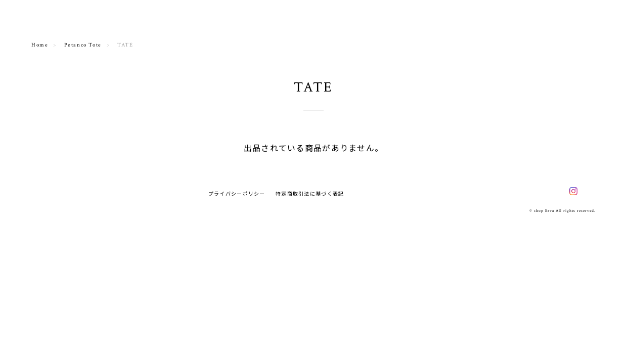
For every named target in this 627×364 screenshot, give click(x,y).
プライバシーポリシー (237, 193)
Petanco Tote (83, 45)
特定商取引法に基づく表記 (310, 193)
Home (40, 45)
